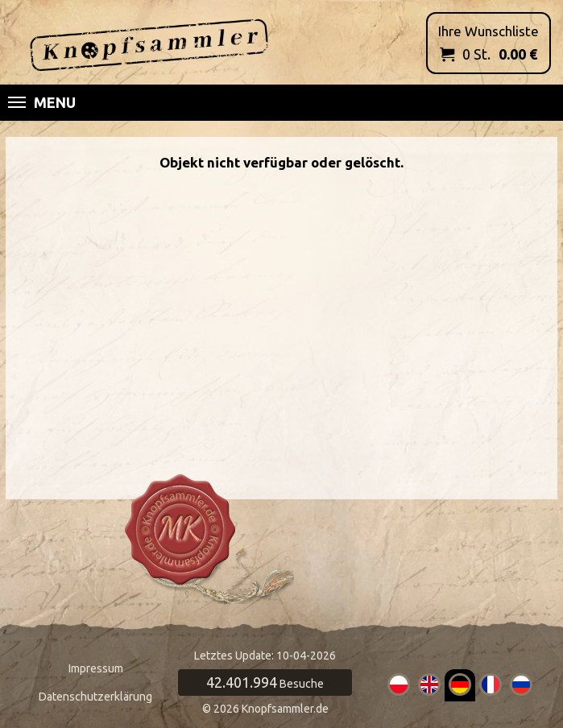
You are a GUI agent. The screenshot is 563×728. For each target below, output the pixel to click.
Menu (42, 102)
